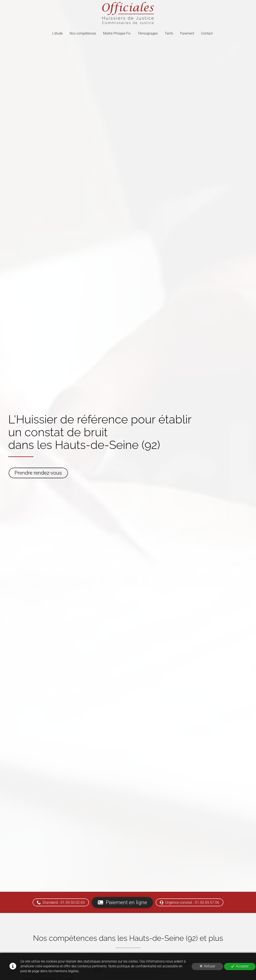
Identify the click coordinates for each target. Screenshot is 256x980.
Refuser (208, 966)
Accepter (240, 966)
